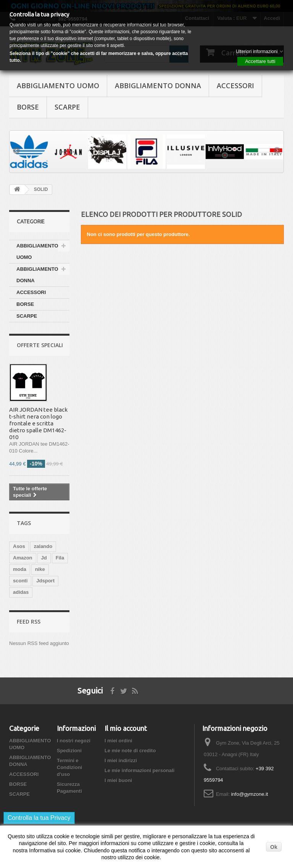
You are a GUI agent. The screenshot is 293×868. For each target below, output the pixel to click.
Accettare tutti (260, 61)
